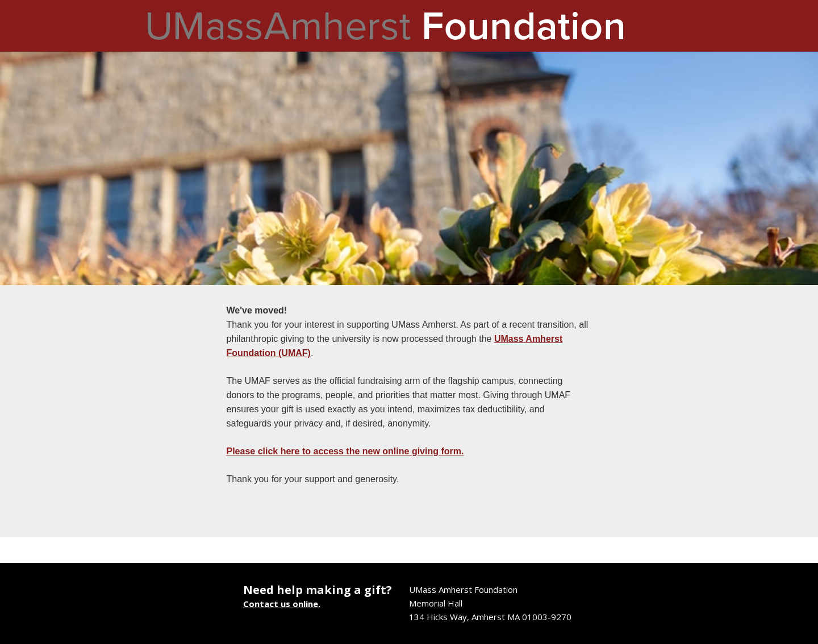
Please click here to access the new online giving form (344, 451)
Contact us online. (282, 604)
